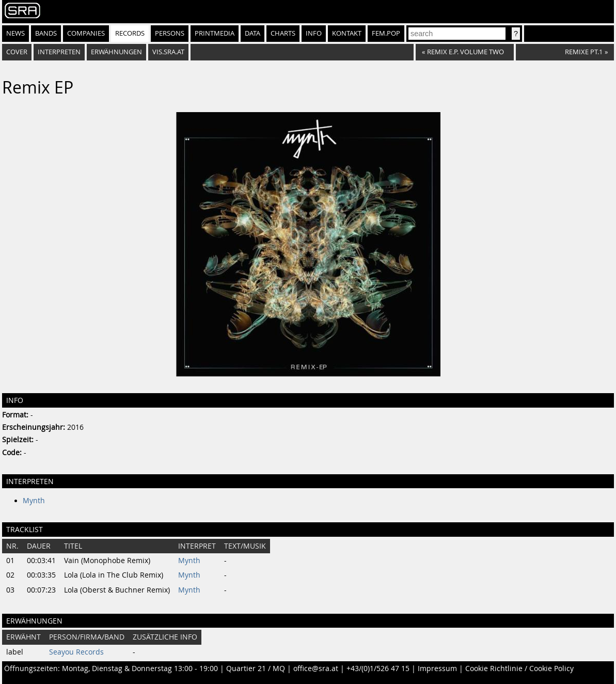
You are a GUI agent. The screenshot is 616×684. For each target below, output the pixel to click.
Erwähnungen (116, 52)
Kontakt (347, 33)
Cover (17, 52)
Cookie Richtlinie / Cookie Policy (519, 669)
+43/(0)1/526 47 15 (378, 669)
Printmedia (215, 33)
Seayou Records (76, 652)
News (15, 33)
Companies (86, 33)
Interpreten (59, 52)
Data (252, 33)
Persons (170, 33)
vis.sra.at (168, 52)
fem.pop (386, 33)
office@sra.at (316, 669)
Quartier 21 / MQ (256, 669)
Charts (283, 33)
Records (130, 33)
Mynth (34, 501)
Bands (46, 33)
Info (314, 33)
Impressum (437, 669)
